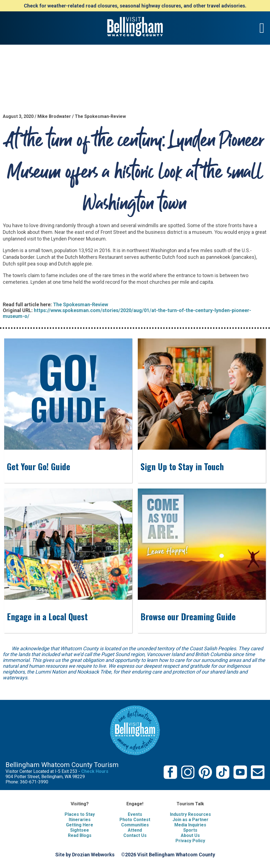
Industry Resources (190, 814)
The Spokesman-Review (81, 304)
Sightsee (80, 830)
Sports (190, 830)
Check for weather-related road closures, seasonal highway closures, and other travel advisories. (135, 6)
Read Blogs (80, 835)
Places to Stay (80, 814)
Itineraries (80, 820)
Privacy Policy (190, 841)
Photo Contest (135, 820)
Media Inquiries (190, 825)
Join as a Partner (190, 820)
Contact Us (135, 835)
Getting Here (80, 825)
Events (135, 814)
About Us (190, 835)
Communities (135, 825)
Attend (135, 830)
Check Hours (95, 771)
